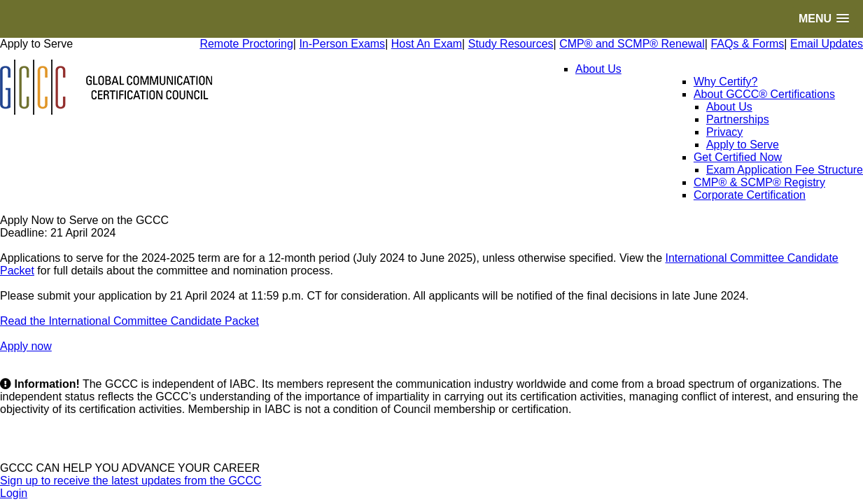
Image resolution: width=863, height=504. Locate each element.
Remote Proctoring (246, 44)
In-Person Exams (342, 44)
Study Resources (511, 44)
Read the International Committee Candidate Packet (129, 321)
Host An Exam (427, 44)
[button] (824, 19)
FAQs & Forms (747, 44)
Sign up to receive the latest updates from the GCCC (131, 481)
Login (14, 493)
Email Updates (827, 44)
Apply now (26, 346)
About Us (598, 69)
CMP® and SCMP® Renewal (632, 44)
